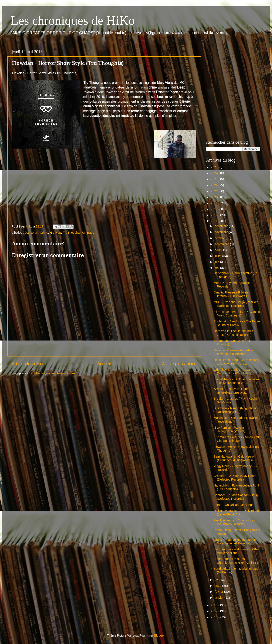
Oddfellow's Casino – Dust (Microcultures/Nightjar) (232, 371)
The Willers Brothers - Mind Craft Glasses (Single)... (236, 439)
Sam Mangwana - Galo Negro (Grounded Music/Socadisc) (234, 458)
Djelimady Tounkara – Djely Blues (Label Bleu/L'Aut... (236, 513)
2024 (215, 173)
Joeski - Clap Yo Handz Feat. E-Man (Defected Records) (236, 542)
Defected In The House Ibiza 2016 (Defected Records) (233, 333)
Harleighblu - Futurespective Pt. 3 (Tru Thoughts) (236, 487)
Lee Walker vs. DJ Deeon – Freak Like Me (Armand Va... (237, 381)
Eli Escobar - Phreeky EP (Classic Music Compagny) (237, 314)
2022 (215, 185)
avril (218, 580)
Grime (44, 233)
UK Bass (88, 233)
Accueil (104, 364)
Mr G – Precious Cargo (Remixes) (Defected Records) (237, 304)
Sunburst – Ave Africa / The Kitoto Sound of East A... (237, 323)
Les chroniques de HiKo (73, 20)
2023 (215, 179)
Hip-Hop (55, 233)
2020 (215, 197)
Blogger (159, 635)
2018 (215, 209)
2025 (215, 167)
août (218, 250)
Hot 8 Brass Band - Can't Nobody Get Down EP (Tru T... (236, 362)
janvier (220, 598)
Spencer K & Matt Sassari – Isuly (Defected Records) (236, 497)
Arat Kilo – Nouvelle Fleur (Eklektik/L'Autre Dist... (231, 391)
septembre (222, 244)
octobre (220, 238)
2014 (215, 611)
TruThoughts (72, 233)
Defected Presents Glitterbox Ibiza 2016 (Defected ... (233, 352)
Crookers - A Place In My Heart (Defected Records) (235, 478)
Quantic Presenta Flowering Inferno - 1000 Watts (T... (233, 294)
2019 (215, 203)
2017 (215, 215)
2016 (215, 221)
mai (217, 268)
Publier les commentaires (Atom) (53, 373)
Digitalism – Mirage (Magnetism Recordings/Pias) (235, 410)
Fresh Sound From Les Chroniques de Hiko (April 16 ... (237, 561)
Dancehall (32, 233)
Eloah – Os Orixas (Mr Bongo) (234, 505)
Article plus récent (29, 364)
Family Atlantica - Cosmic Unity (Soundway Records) (234, 522)
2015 (215, 605)
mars (218, 586)
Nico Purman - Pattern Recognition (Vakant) (229, 429)
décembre (222, 226)
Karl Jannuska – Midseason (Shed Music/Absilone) (237, 551)
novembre (222, 232)
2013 (215, 617)
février (219, 592)
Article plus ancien (179, 364)
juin (217, 262)
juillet (218, 256)
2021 (215, 191)
